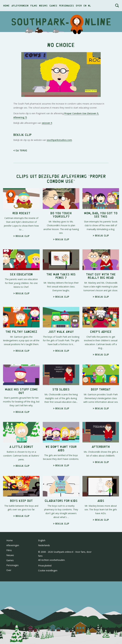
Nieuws (43, 5)
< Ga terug (20, 150)
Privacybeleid (45, 566)
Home (6, 5)
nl (89, 5)
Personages (66, 5)
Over (79, 5)
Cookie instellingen (48, 570)
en (85, 5)
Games (53, 5)
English (42, 540)
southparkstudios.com (59, 140)
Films (34, 5)
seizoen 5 (47, 123)
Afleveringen (20, 5)
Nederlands (44, 545)
